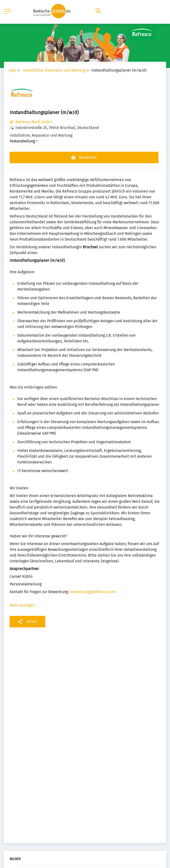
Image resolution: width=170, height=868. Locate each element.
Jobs (12, 70)
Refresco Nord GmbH (34, 122)
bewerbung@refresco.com (93, 592)
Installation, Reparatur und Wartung (54, 70)
